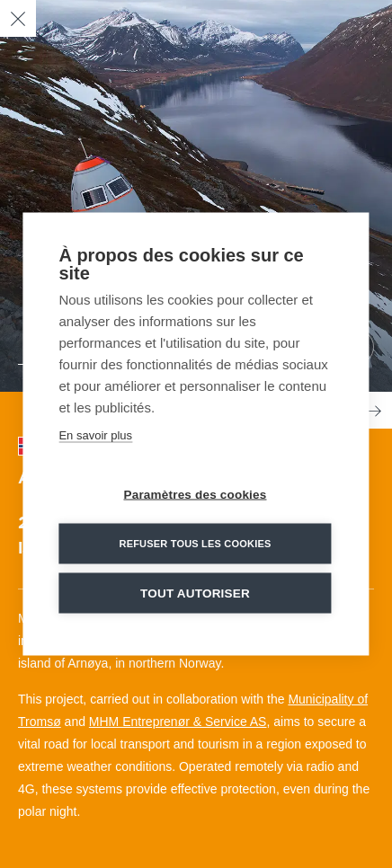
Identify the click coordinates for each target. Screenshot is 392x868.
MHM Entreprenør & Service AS (178, 722)
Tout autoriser (195, 593)
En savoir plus (95, 435)
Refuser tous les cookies (195, 544)
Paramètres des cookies (196, 495)
